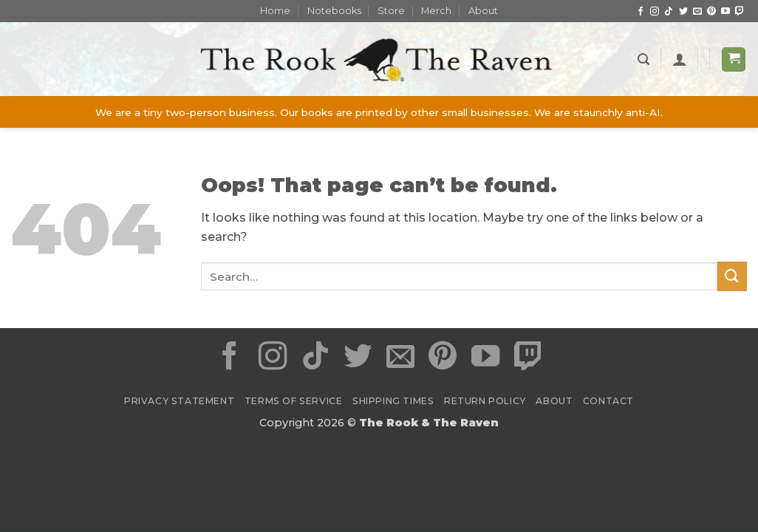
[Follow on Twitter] (683, 12)
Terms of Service (294, 401)
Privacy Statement (179, 401)
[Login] (680, 59)
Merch (436, 11)
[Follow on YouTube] (725, 12)
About (483, 11)
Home (275, 11)
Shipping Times (393, 401)
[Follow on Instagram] (655, 12)
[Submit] (732, 276)
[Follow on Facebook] (641, 12)
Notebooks (334, 11)
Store (391, 11)
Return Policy (485, 401)
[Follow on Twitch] (740, 12)
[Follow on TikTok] (669, 12)
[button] (643, 59)
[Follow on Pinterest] (711, 12)
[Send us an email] (697, 12)
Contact (608, 401)
